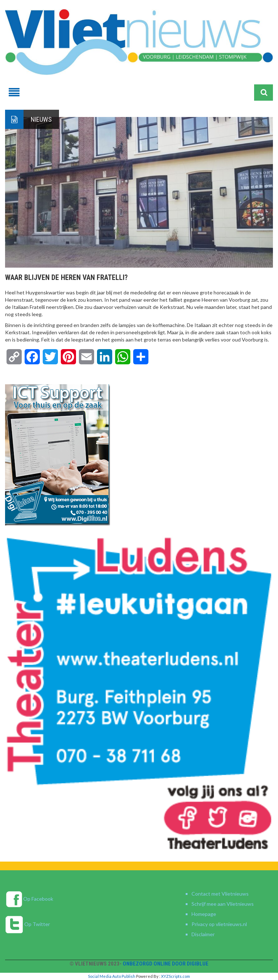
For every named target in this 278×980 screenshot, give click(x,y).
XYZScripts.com (176, 976)
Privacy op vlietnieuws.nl (219, 924)
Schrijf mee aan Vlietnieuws (223, 904)
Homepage (204, 914)
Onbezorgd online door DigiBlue (166, 964)
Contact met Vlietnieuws (220, 894)
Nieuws (41, 119)
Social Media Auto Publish (112, 976)
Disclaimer (203, 934)
